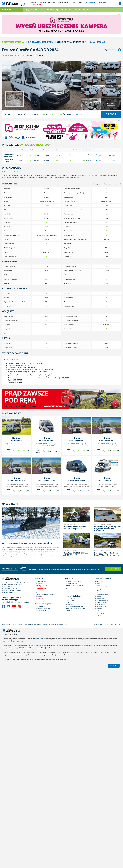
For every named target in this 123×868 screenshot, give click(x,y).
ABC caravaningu (101, 591)
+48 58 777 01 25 (12, 589)
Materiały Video (70, 601)
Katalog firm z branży (72, 587)
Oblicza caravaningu (102, 593)
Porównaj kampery (41, 42)
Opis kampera (10, 55)
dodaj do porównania (112, 50)
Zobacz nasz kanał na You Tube (75, 606)
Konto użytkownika (41, 581)
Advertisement (41, 589)
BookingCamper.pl (71, 589)
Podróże (99, 597)
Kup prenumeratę (41, 606)
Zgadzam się (114, 665)
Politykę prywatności (38, 638)
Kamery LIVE (70, 605)
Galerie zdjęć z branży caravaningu (76, 599)
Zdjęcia (28, 55)
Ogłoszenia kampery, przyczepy (75, 585)
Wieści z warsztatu (102, 606)
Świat (98, 585)
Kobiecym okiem (101, 589)
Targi (98, 618)
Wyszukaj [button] (97, 42)
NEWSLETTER (10, 569)
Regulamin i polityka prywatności (45, 595)
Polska (98, 583)
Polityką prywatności (42, 659)
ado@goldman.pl (10, 592)
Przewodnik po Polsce (102, 587)
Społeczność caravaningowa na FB (75, 608)
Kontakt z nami (40, 591)
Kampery (7, 9)
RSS (37, 593)
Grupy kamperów (13, 42)
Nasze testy (100, 608)
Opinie (40, 55)
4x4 (98, 610)
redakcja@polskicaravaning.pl (14, 590)
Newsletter (39, 597)
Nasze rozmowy (101, 612)
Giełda (68, 610)
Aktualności (100, 581)
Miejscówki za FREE (71, 583)
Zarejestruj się (40, 583)
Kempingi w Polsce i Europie (74, 581)
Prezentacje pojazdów (102, 600)
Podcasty (99, 616)
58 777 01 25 (8, 587)
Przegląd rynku (101, 599)
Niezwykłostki (100, 614)
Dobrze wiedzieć (101, 604)
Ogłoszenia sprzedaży (72, 42)
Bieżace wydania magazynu (43, 608)
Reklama (39, 587)
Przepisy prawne (101, 602)
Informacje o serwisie (41, 585)
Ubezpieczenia (40, 599)
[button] (102, 2)
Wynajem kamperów (102, 595)
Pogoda (68, 603)
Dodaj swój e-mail (113, 569)
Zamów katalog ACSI (41, 610)
